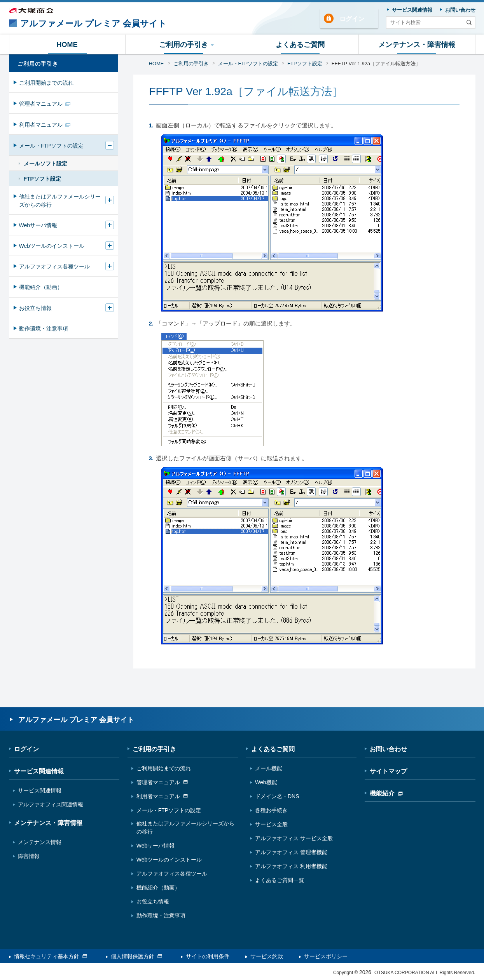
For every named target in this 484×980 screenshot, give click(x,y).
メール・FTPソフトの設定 (248, 64)
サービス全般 (271, 824)
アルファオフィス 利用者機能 (291, 866)
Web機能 (266, 782)
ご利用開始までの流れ (46, 83)
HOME (156, 64)
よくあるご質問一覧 (280, 880)
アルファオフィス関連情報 (51, 804)
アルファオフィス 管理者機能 (291, 852)
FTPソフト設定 (305, 64)
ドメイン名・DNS (277, 796)
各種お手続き (271, 810)
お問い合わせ (388, 749)
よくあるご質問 (273, 749)
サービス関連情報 (39, 771)
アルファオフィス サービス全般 (294, 838)
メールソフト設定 (45, 164)
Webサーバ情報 (38, 225)
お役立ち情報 (35, 308)
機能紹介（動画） (41, 287)
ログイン (352, 19)
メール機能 (269, 768)
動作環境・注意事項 (44, 329)
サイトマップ (388, 771)
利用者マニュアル (45, 125)
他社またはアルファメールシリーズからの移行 (60, 201)
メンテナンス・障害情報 (48, 823)
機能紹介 (386, 793)
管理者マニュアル (45, 104)
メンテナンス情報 (40, 842)
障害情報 (29, 856)
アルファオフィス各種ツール (54, 266)
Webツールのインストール (52, 246)
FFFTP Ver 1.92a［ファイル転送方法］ (376, 64)
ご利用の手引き (191, 64)
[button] (184, 44)
